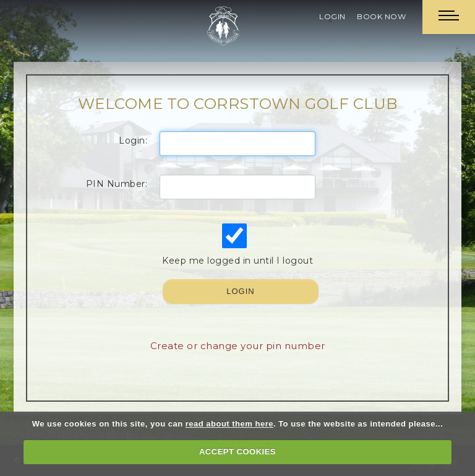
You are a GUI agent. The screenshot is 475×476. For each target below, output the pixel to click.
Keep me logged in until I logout (236, 245)
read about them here (229, 424)
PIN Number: (117, 184)
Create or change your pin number (238, 346)
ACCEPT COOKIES (237, 452)
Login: (133, 141)
